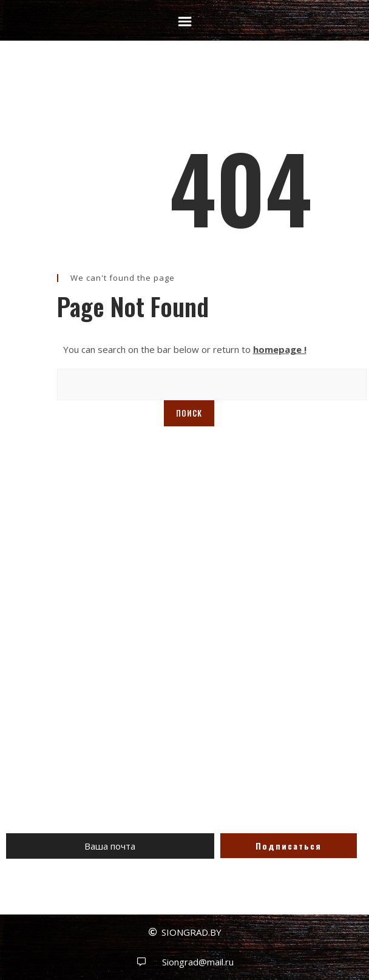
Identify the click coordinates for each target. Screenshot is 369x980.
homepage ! (280, 349)
